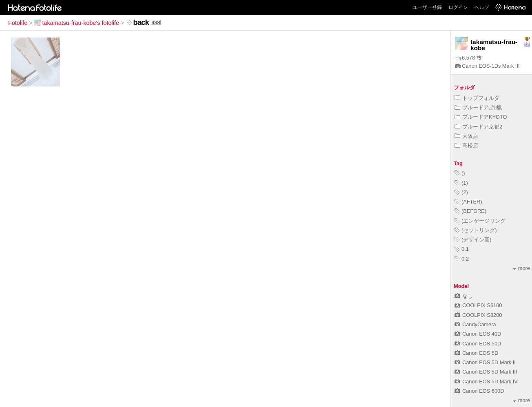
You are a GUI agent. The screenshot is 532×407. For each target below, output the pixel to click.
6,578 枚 (468, 58)
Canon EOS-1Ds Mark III (487, 66)
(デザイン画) (473, 240)
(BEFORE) (470, 211)
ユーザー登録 (427, 7)
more (522, 268)
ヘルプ (482, 7)
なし (464, 296)
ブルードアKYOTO (481, 117)
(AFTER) (468, 202)
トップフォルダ (477, 98)
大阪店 (466, 136)
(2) (461, 192)
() (460, 173)
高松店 (466, 145)
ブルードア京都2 (478, 127)
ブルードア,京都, (478, 107)
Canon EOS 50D (478, 344)
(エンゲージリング (480, 221)
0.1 (462, 249)
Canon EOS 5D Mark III (486, 372)
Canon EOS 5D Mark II (485, 362)
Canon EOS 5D (476, 353)
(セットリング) (476, 230)
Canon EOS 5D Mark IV (486, 382)
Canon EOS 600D (479, 391)
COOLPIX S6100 (478, 305)
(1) (461, 183)
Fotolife (18, 23)
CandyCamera (475, 324)
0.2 (462, 259)
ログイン (458, 7)
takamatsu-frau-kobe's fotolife (77, 23)
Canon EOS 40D (478, 334)
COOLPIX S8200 (478, 315)
